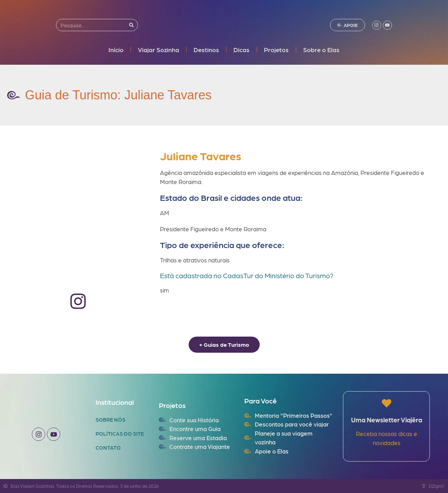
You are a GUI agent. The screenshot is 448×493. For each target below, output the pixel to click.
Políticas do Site (120, 434)
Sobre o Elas (321, 50)
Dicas (241, 50)
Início (116, 50)
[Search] (131, 25)
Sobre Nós (110, 420)
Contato (108, 448)
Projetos (276, 50)
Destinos (206, 50)
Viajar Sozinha (159, 50)
